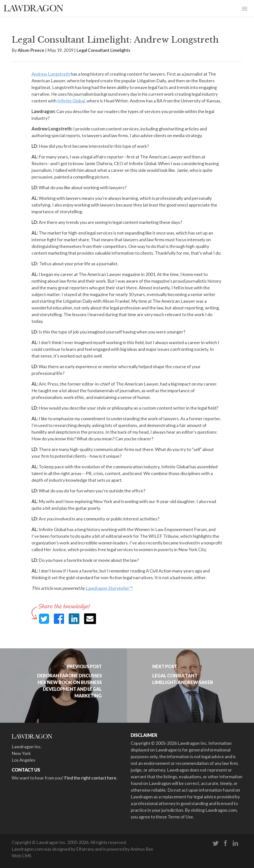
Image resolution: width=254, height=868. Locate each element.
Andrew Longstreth (51, 74)
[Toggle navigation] (245, 8)
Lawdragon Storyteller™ (109, 588)
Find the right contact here (90, 778)
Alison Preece (31, 50)
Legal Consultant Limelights (103, 50)
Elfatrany (85, 849)
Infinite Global (71, 101)
